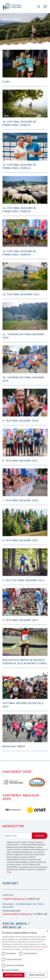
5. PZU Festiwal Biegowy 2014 (23, 580)
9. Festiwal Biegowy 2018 (20, 421)
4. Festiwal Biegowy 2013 (20, 620)
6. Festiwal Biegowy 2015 (20, 540)
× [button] (47, 931)
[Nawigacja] (45, 7)
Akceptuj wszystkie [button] (14, 975)
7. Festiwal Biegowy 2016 (20, 500)
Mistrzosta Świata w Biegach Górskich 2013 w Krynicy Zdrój (25, 662)
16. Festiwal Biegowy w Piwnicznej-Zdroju (19, 123)
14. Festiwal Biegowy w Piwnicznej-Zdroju (19, 210)
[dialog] (25, 954)
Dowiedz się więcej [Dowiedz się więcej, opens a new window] (36, 949)
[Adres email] (17, 836)
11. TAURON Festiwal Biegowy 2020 (24, 336)
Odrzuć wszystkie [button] (37, 975)
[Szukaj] (39, 6)
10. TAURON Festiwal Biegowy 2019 (24, 379)
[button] (25, 970)
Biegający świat (14, 746)
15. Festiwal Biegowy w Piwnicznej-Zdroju (19, 166)
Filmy (6, 82)
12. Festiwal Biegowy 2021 (21, 294)
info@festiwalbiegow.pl (14, 899)
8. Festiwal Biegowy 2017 (20, 461)
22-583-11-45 (33, 899)
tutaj (9, 872)
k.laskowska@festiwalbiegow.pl (17, 914)
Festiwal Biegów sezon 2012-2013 (23, 705)
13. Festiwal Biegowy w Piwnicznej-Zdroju (19, 253)
